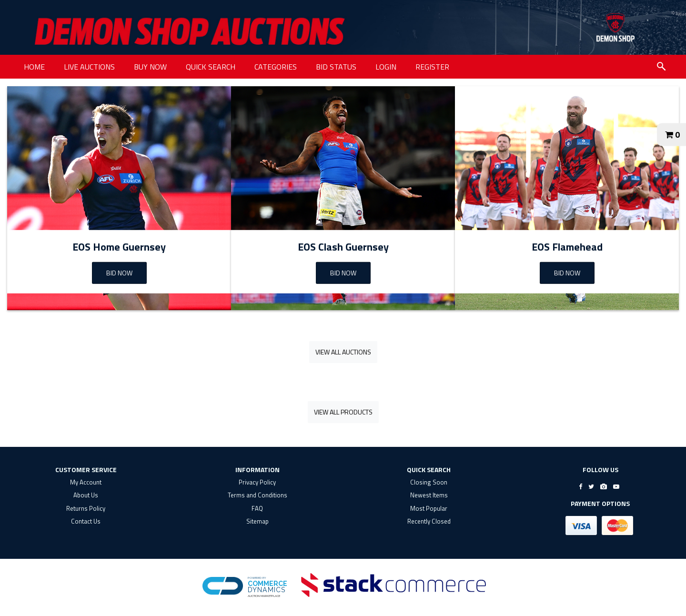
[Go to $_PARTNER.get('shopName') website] (615, 28)
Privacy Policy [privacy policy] (257, 482)
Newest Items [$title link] (429, 495)
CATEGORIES (276, 67)
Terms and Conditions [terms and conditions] (257, 495)
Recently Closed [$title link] (429, 521)
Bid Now (343, 273)
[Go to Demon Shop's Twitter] (591, 486)
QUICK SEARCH (211, 67)
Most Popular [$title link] (429, 508)
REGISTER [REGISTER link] (432, 67)
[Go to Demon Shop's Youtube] (616, 486)
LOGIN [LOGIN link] (386, 67)
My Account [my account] (86, 482)
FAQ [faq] (257, 508)
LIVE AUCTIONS (89, 67)
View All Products (343, 412)
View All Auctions (343, 352)
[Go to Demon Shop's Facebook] (580, 486)
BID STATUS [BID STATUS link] (336, 67)
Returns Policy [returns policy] (86, 508)
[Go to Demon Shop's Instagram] (604, 486)
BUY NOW (150, 67)
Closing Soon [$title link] (429, 482)
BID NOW (119, 273)
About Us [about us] (86, 495)
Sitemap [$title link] (257, 521)
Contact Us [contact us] (86, 521)
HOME (34, 67)
